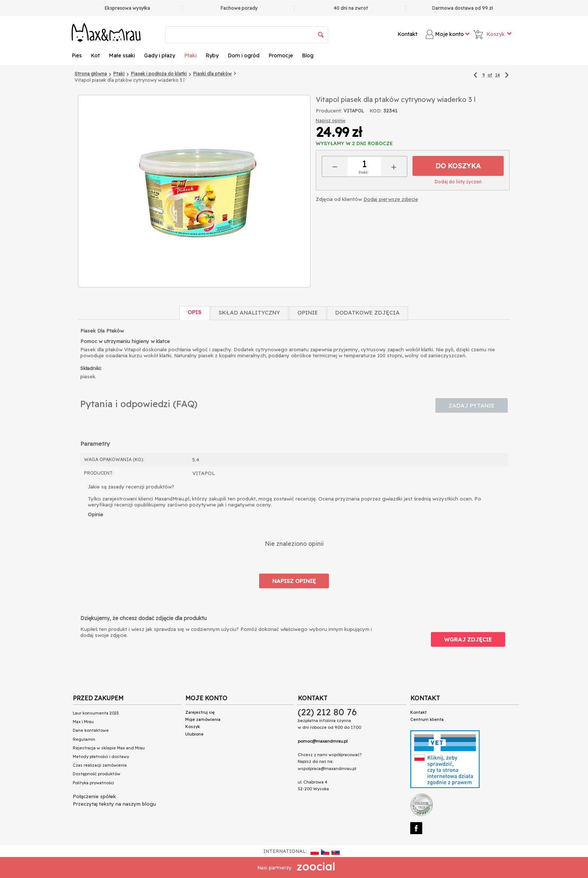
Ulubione (194, 734)
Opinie (308, 312)
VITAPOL (354, 111)
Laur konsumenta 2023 (96, 713)
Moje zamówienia (203, 719)
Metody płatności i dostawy (101, 757)
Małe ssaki (122, 55)
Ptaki (190, 55)
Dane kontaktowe (91, 730)
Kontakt (407, 34)
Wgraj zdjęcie (468, 639)
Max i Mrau (83, 722)
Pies (77, 55)
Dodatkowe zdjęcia (367, 312)
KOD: (376, 111)
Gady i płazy (160, 55)
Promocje (281, 55)
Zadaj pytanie (472, 405)
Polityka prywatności (93, 783)
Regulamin (84, 739)
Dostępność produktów (97, 774)
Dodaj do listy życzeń (458, 182)
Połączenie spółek (94, 796)
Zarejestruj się (200, 712)
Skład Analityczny (249, 312)
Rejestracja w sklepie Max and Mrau (109, 748)
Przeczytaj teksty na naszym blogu (114, 804)
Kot (95, 55)
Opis (194, 312)
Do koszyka (458, 166)
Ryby (212, 55)
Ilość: (363, 172)
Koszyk (193, 727)
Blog (308, 55)
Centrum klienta (427, 719)
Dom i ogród (244, 55)
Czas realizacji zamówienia (100, 765)
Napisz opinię (331, 121)
